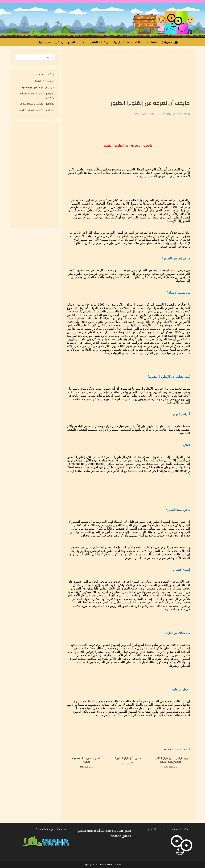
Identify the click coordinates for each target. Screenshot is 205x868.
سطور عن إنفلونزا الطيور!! (128, 758)
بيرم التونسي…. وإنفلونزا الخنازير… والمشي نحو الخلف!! (170, 760)
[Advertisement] (128, 77)
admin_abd (182, 114)
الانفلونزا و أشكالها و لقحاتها (145, 114)
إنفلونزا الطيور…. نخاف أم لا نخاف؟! (86, 760)
